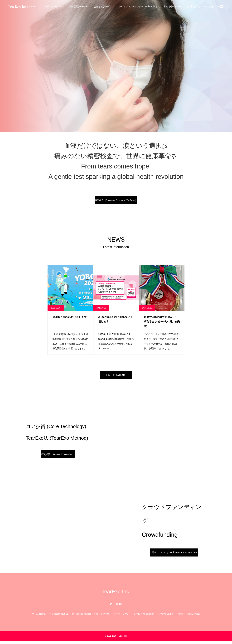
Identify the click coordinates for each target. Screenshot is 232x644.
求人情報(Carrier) (172, 6)
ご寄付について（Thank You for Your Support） (174, 556)
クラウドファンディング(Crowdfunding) (137, 6)
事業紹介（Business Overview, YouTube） (116, 201)
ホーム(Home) (29, 6)
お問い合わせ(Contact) (199, 6)
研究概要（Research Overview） (58, 458)
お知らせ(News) (102, 6)
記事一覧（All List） (116, 377)
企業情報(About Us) (53, 6)
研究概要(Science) (78, 6)
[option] (116, 66)
